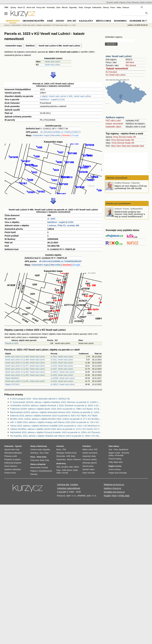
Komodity (51, 8)
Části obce (126, 146)
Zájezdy (123, 2)
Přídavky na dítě (11, 456)
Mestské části (138, 146)
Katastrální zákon (113, 127)
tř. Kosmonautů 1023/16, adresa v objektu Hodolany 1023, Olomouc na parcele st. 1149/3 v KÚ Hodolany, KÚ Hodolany (56, 402)
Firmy (116, 137)
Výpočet (18, 446)
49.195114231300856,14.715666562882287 (60, 261)
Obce (113, 146)
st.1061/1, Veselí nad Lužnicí (63, 372)
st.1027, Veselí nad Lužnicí (62, 369)
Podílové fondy (71, 453)
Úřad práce (35, 460)
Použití (107, 496)
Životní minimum (11, 466)
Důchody (34, 474)
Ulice (119, 146)
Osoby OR (131, 137)
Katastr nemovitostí (117, 69)
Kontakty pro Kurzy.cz (114, 492)
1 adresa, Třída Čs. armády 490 (63, 225)
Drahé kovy (61, 464)
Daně (50, 21)
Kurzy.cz (7, 25)
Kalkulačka (97, 8)
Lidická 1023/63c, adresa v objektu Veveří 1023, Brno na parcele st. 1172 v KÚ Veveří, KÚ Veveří (56, 429)
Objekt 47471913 (12, 384)
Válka (119, 8)
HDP (68, 456)
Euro (42, 453)
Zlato (58, 8)
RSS (114, 496)
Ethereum (77, 460)
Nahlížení (30, 46)
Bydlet (143, 2)
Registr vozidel (114, 453)
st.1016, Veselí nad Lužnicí (62, 381)
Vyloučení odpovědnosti (69, 488)
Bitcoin (65, 8)
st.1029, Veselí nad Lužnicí (62, 375)
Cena (116, 450)
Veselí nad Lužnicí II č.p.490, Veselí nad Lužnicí (25, 357)
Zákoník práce (88, 466)
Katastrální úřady (89, 456)
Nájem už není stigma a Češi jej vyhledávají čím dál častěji (131, 187)
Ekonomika (120, 21)
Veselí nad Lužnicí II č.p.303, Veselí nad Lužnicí (25, 375)
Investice (60, 446)
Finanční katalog (115, 459)
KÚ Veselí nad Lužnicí (116, 75)
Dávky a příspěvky (38, 464)
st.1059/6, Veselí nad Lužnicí (63, 378)
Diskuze (126, 8)
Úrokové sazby (36, 450)
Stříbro (76, 467)
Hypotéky (73, 8)
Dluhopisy (60, 453)
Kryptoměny (61, 460)
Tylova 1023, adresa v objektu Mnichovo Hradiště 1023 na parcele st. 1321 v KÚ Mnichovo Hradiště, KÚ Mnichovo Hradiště (56, 426)
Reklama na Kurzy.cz (114, 484)
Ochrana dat (63, 484)
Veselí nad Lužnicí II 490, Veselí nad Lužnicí (59, 46)
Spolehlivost (124, 450)
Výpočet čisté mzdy (12, 450)
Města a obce (104, 21)
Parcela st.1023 (12, 343)
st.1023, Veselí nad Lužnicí (62, 357)
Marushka (56, 135)
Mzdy (73, 456)
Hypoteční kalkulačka (13, 469)
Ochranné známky (140, 21)
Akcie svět (31, 8)
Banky (33, 446)
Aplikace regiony (115, 117)
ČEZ (64, 450)
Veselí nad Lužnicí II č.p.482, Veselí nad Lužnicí (25, 363)
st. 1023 (51, 219)
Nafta (75, 470)
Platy (47, 460)
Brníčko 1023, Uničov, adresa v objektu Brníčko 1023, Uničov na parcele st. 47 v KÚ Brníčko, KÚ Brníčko (56, 419)
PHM (64, 470)
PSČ (96, 450)
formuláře (91, 473)
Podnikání (87, 446)
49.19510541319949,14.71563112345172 (60, 132)
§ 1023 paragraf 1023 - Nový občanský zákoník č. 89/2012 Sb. (40, 399)
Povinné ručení (10, 473)
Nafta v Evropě (62, 473)
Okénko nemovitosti (117, 178)
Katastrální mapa (14, 46)
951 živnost (131, 65)
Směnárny (34, 453)
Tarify (81, 8)
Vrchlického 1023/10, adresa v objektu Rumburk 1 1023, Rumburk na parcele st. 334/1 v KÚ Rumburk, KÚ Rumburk (56, 405)
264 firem (130, 62)
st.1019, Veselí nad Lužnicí (62, 366)
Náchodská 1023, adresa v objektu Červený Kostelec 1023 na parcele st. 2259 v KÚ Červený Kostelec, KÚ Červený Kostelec (56, 432)
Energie (88, 8)
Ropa (59, 470)
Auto (110, 450)
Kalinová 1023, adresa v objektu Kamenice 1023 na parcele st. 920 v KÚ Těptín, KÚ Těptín (54, 416)
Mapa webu (118, 462)
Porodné (45, 468)
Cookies (74, 484)
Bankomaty (42, 446)
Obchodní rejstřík (112, 2)
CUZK (62, 99)
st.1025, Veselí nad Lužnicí (62, 363)
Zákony (106, 8)
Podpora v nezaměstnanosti (41, 471)
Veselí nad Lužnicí (53, 62)
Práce (113, 8)
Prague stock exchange (118, 473)
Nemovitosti (16, 25)
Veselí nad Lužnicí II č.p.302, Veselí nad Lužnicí (25, 369)
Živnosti (122, 137)
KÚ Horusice (111, 72)
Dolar (47, 453)
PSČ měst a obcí (113, 121)
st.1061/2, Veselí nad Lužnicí (63, 384)
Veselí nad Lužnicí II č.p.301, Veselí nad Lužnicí (25, 381)
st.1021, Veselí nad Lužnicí (62, 360)
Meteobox (136, 2)
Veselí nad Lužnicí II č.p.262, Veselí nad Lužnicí (25, 372)
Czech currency (115, 469)
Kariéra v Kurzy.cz (113, 488)
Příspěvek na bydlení (12, 460)
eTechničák (119, 455)
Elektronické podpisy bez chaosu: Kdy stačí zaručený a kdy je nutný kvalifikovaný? (130, 214)
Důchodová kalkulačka (13, 453)
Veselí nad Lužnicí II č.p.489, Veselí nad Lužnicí (25, 360)
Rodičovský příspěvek (13, 463)
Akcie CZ (21, 8)
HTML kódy (124, 496)
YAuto (129, 2)
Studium (149, 2)
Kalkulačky (86, 21)
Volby (111, 462)
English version (115, 466)
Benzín (70, 470)
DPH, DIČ (72, 21)
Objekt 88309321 (12, 378)
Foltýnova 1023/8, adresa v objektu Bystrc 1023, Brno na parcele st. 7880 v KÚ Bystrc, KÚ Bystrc (56, 409)
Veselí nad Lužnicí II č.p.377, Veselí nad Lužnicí (25, 366)
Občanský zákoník (90, 463)
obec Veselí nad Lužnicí (119, 56)
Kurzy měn (41, 8)
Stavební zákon (89, 469)
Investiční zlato (67, 467)
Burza (59, 450)
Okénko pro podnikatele (118, 203)
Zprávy (13, 8)
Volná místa (41, 457)
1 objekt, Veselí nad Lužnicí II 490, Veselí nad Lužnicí (65, 96)
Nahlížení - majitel (48, 99)
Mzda (42, 460)
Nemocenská (35, 468)
